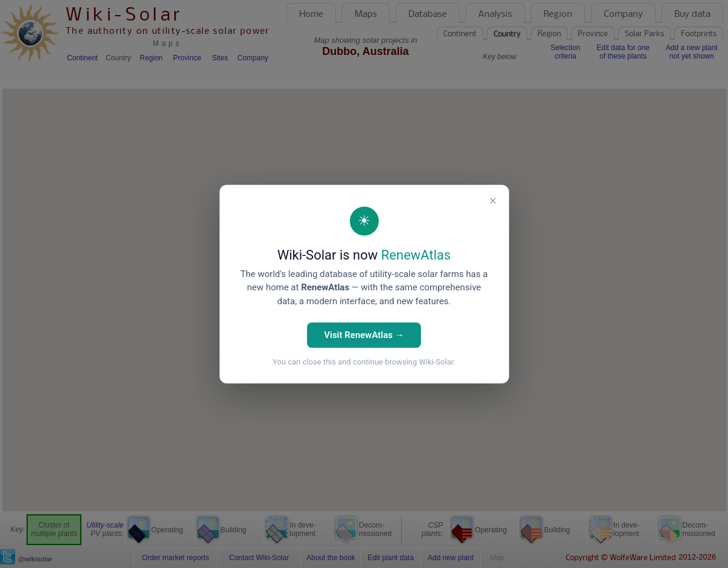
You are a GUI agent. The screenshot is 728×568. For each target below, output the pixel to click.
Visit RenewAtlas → (364, 335)
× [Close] (493, 201)
